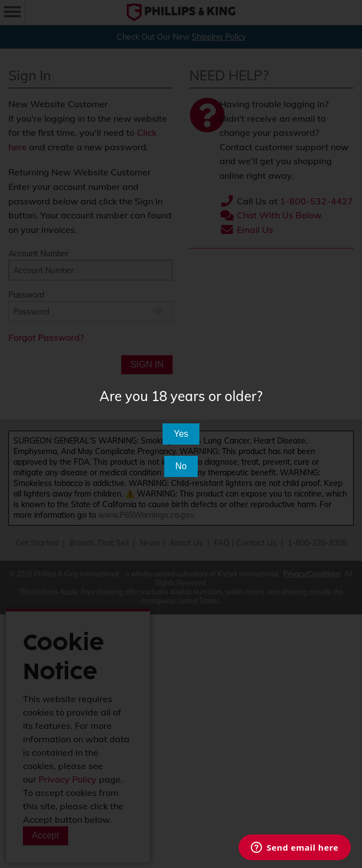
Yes (181, 434)
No (181, 466)
